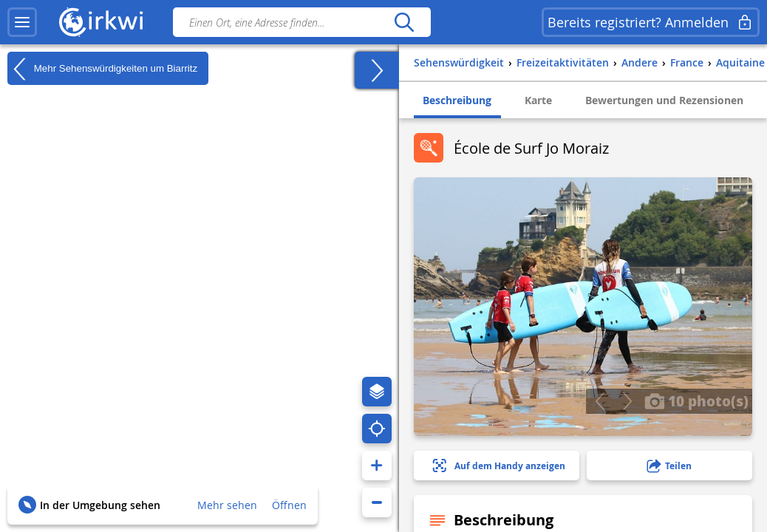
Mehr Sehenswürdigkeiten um (102, 69)
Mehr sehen (227, 505)
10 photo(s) (696, 400)
